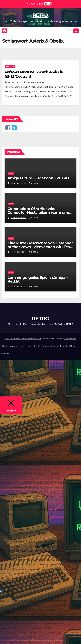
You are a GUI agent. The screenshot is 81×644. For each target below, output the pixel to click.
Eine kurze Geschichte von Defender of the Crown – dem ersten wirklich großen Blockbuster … (40, 247)
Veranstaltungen (50, 346)
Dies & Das (10, 66)
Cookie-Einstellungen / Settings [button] (22, 380)
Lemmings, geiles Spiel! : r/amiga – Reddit (38, 279)
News (11, 173)
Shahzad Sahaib (34, 82)
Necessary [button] (6, 587)
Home (5, 346)
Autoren (14, 346)
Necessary (10, 592)
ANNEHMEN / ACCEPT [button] (14, 385)
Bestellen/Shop (68, 346)
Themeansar (70, 339)
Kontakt (6, 353)
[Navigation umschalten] (76, 31)
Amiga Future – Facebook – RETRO (39, 178)
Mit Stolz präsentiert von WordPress (23, 339)
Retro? (37, 346)
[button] (70, 31)
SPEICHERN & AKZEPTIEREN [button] (17, 642)
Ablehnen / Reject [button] (11, 390)
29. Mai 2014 (15, 82)
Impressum (26, 346)
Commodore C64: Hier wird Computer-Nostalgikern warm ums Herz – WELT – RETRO (39, 212)
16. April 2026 (19, 183)
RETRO (40, 15)
